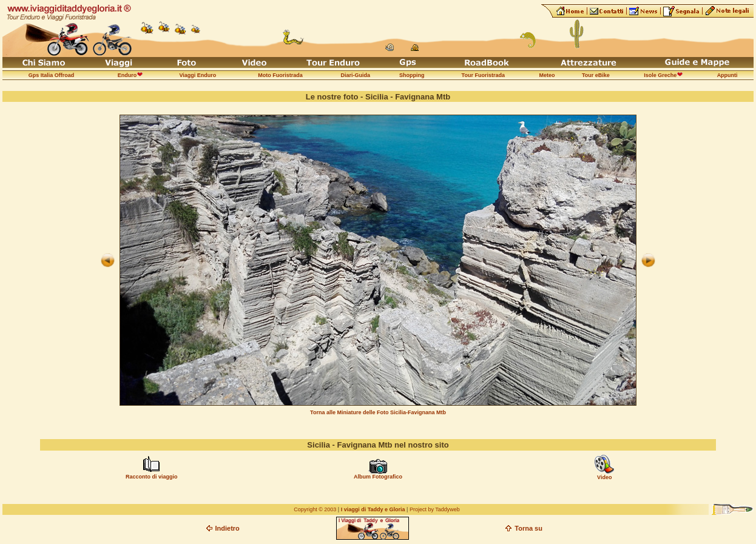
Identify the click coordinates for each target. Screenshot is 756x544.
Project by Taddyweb (435, 509)
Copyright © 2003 (315, 509)
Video (604, 477)
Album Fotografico (378, 477)
